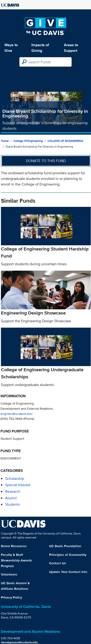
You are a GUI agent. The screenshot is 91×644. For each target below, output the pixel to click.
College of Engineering (28, 141)
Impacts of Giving (40, 48)
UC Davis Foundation (65, 546)
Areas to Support (71, 48)
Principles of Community (68, 555)
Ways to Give (11, 48)
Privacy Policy (11, 597)
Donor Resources (14, 546)
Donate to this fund (46, 161)
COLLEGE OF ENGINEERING (65, 141)
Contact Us (58, 563)
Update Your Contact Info (68, 572)
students (12, 504)
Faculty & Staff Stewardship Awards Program (16, 560)
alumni (11, 498)
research (13, 491)
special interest (18, 485)
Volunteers (9, 574)
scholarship (15, 479)
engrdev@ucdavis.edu (16, 414)
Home (5, 141)
